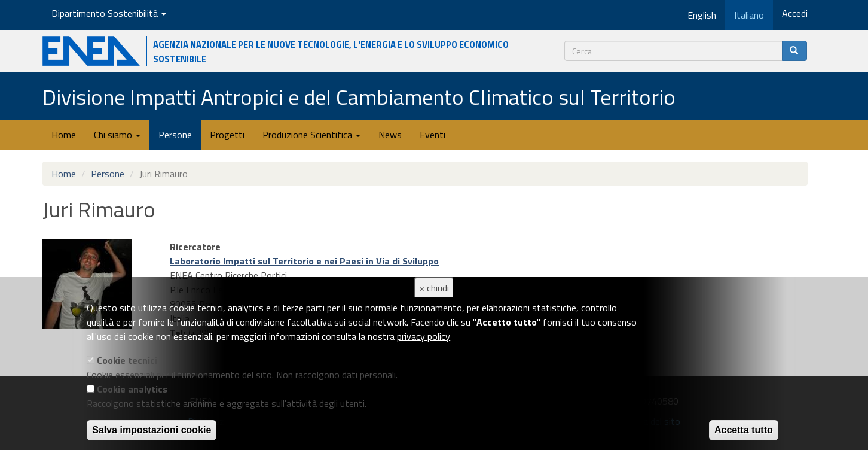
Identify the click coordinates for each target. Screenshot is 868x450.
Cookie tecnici (127, 360)
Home (64, 135)
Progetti (227, 135)
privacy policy (424, 336)
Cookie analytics (132, 389)
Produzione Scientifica (311, 135)
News (390, 135)
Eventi (433, 135)
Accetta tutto (744, 430)
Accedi (795, 13)
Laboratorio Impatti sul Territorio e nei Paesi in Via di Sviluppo (304, 261)
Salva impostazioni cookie (152, 430)
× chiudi (434, 288)
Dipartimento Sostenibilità (109, 13)
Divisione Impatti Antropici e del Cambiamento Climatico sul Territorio (359, 97)
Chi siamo (117, 135)
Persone (175, 135)
